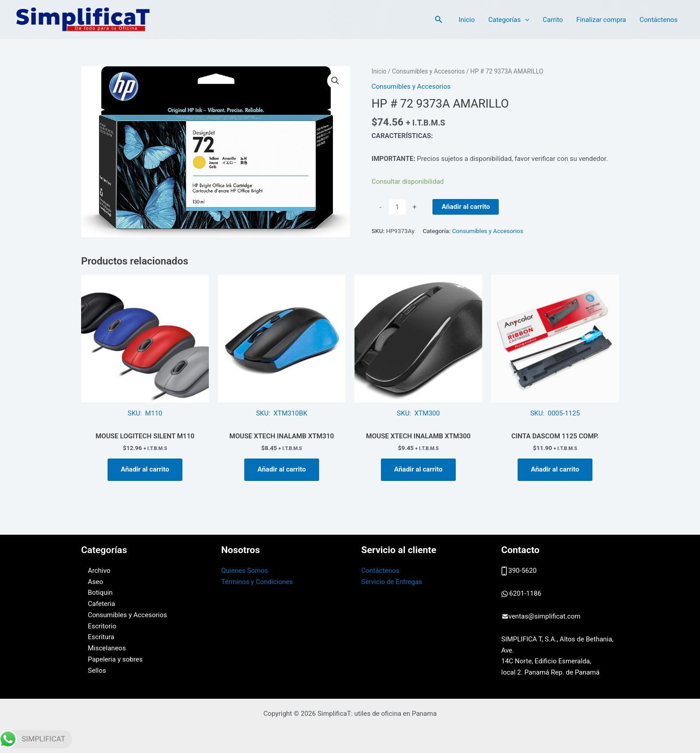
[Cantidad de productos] (397, 207)
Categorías (508, 20)
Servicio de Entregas (392, 582)
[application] (525, 20)
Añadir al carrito (466, 207)
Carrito (553, 20)
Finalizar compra (601, 20)
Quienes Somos (245, 571)
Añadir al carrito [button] (145, 469)
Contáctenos (659, 20)
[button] (439, 19)
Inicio (467, 20)
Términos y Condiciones (257, 582)
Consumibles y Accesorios (428, 71)
